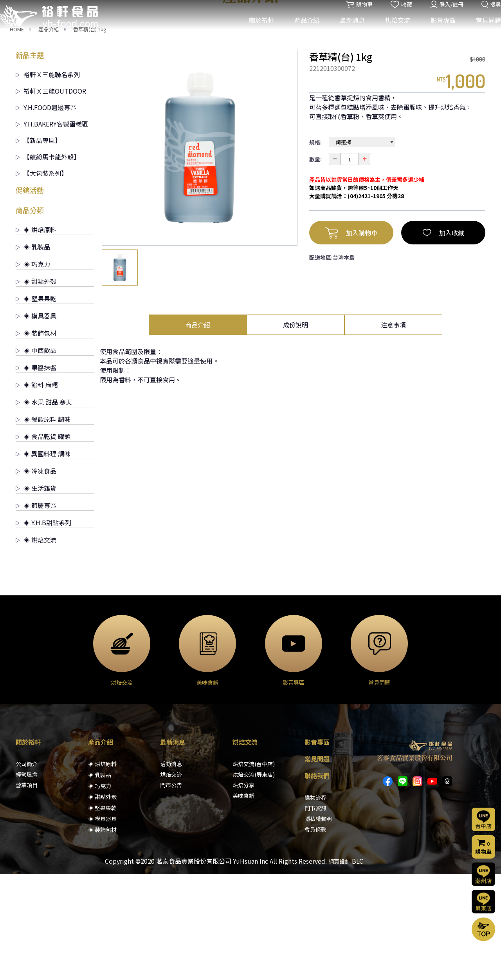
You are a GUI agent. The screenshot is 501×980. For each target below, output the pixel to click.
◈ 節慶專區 (36, 611)
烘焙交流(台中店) (254, 870)
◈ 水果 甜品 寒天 (44, 508)
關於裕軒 (256, 31)
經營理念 (27, 880)
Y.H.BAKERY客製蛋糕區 (52, 230)
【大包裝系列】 (41, 279)
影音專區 (437, 31)
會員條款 (315, 935)
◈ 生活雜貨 (36, 594)
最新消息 (346, 31)
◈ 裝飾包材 (36, 439)
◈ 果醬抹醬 (36, 473)
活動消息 (171, 870)
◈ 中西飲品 (36, 456)
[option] (200, 253)
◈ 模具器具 (36, 421)
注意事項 (393, 430)
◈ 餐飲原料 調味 (43, 525)
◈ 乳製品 (33, 353)
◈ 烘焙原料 (36, 335)
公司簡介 (27, 870)
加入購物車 (351, 338)
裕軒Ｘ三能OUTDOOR (51, 197)
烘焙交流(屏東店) (254, 880)
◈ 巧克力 (33, 370)
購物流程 (315, 903)
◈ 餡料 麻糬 (37, 490)
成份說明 (296, 430)
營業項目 (27, 891)
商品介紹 (198, 430)
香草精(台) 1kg (90, 135)
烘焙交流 (392, 31)
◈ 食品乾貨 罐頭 (43, 542)
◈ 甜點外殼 (36, 387)
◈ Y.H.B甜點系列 (43, 628)
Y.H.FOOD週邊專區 (46, 213)
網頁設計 (339, 967)
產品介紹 (301, 31)
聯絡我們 (317, 881)
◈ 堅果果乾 (36, 404)
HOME (17, 135)
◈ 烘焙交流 (36, 645)
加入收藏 (443, 338)
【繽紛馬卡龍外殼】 (48, 262)
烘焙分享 (243, 891)
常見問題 (483, 31)
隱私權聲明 (318, 924)
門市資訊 (315, 914)
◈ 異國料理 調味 (43, 559)
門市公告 (171, 891)
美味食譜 (243, 901)
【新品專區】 (38, 246)
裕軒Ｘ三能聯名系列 (48, 180)
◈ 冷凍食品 (36, 577)
